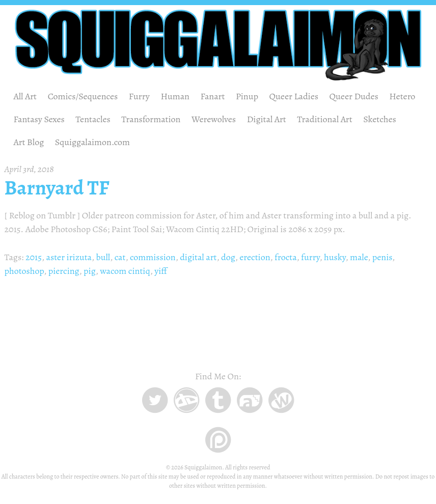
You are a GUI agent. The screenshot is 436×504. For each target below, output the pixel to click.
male (359, 257)
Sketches (380, 119)
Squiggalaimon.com (92, 142)
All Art (25, 96)
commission (153, 257)
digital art (198, 257)
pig (90, 271)
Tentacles (93, 119)
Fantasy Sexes (39, 119)
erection (255, 257)
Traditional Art (324, 119)
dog (228, 257)
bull (103, 257)
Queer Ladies (294, 96)
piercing (64, 271)
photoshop (24, 271)
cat (120, 257)
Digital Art (267, 119)
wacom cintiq (125, 271)
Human (175, 96)
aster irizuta (69, 257)
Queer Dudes (354, 96)
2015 (34, 257)
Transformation (151, 119)
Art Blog (29, 142)
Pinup (247, 96)
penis (382, 257)
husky (335, 257)
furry (310, 257)
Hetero (402, 96)
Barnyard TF (57, 188)
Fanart (213, 96)
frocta (286, 257)
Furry (139, 96)
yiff (160, 271)
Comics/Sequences (83, 96)
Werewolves (214, 119)
